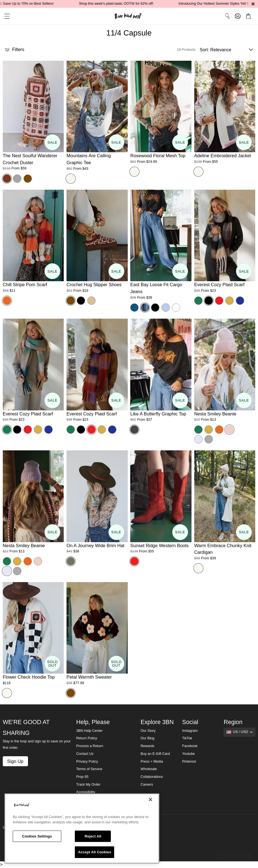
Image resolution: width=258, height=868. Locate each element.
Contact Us (85, 754)
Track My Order (88, 785)
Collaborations (152, 777)
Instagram (190, 731)
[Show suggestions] (239, 732)
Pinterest (189, 762)
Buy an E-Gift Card (155, 754)
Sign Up (15, 761)
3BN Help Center (89, 731)
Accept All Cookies (94, 852)
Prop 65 (82, 777)
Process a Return (90, 746)
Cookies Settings (37, 836)
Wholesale (149, 769)
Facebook (190, 746)
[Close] (150, 800)
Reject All (93, 836)
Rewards (147, 746)
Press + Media (152, 762)
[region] (82, 828)
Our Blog (147, 738)
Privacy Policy (87, 762)
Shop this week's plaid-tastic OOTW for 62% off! (122, 4)
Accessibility (86, 792)
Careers (147, 785)
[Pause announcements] (253, 4)
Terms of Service (89, 769)
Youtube (188, 754)
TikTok (187, 738)
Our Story (148, 731)
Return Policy (87, 738)
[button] (5, 16)
